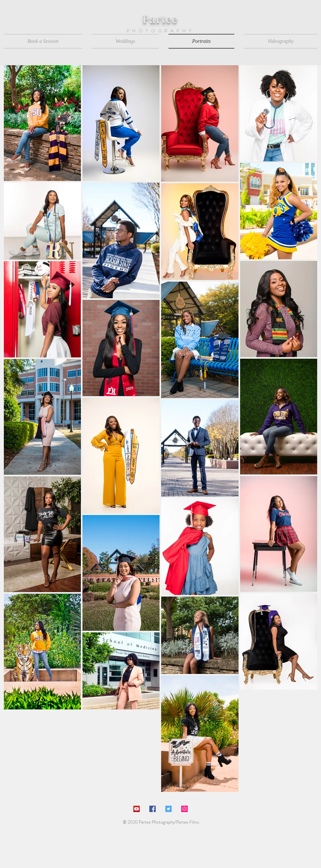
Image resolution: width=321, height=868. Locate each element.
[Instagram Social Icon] (184, 809)
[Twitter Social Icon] (168, 809)
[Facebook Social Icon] (153, 809)
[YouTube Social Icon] (137, 809)
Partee (160, 19)
